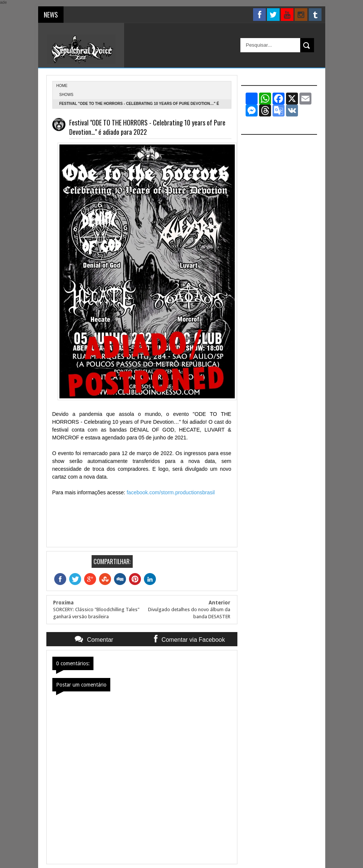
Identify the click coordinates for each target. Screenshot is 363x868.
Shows (67, 95)
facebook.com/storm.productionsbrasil (171, 492)
